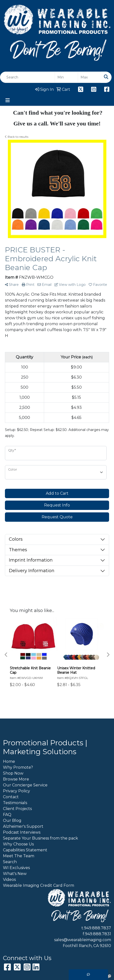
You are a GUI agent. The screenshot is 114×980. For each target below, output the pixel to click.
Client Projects (17, 809)
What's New (15, 874)
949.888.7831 (98, 934)
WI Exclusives (16, 868)
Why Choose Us (18, 844)
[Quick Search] (27, 77)
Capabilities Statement (25, 850)
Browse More (16, 779)
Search (10, 862)
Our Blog (12, 820)
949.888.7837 (98, 928)
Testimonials (15, 803)
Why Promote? (18, 767)
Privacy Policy (16, 791)
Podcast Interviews (22, 832)
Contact (11, 797)
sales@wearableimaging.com (83, 940)
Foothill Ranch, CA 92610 (87, 946)
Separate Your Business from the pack (41, 838)
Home (9, 761)
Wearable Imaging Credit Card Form (39, 885)
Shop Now (13, 773)
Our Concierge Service (25, 785)
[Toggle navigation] (8, 100)
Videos (9, 880)
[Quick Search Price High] (90, 77)
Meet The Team (19, 856)
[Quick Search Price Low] (66, 77)
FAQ (7, 815)
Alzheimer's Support (23, 826)
